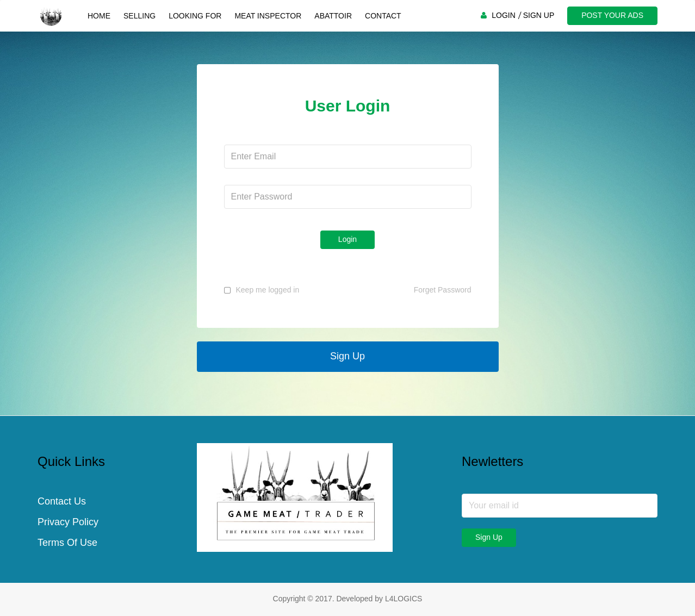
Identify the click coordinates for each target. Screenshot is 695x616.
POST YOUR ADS (612, 15)
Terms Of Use (67, 543)
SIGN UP (539, 15)
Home (99, 16)
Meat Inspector (268, 16)
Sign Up (347, 356)
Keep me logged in (268, 290)
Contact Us (62, 501)
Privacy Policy (68, 522)
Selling (139, 16)
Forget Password (443, 290)
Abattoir (333, 16)
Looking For (195, 16)
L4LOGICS (404, 599)
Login (347, 239)
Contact (383, 16)
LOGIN (504, 15)
